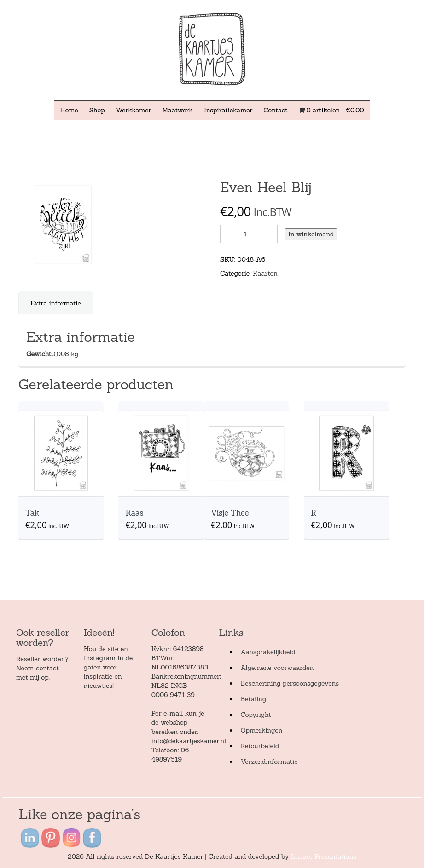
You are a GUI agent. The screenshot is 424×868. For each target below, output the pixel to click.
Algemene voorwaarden (277, 668)
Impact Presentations (324, 856)
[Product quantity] (249, 234)
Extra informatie (56, 303)
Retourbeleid (260, 746)
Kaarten (265, 273)
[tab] (56, 303)
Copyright (256, 715)
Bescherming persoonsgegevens (290, 683)
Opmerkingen (261, 730)
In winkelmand (311, 234)
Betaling (253, 699)
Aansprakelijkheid (268, 652)
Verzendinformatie (269, 762)
